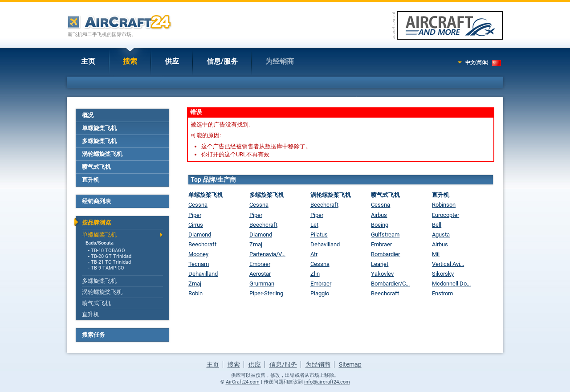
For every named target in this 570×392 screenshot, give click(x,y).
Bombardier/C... (390, 284)
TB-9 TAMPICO (108, 268)
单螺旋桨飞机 (99, 128)
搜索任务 (94, 335)
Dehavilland (203, 274)
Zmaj (195, 284)
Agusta (441, 235)
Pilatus (319, 235)
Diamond (200, 235)
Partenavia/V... (267, 254)
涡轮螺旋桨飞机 (102, 154)
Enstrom (442, 293)
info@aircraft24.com (327, 382)
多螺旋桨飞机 (99, 141)
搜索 (130, 61)
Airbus (379, 215)
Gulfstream (385, 235)
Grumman (262, 284)
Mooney (198, 254)
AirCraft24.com (243, 382)
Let (314, 225)
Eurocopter (446, 215)
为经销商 (280, 61)
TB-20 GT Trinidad (111, 256)
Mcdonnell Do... (451, 284)
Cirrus (196, 225)
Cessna (198, 205)
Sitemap (350, 364)
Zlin (315, 274)
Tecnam (199, 264)
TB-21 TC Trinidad (111, 262)
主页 (88, 61)
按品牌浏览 (96, 223)
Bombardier (385, 254)
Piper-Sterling (266, 293)
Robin (195, 293)
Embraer (260, 264)
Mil (436, 254)
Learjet (380, 264)
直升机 (91, 180)
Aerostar (260, 274)
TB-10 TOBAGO (108, 251)
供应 (172, 61)
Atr (314, 254)
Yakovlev (382, 274)
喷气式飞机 (96, 167)
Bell (437, 225)
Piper (195, 215)
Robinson (444, 205)
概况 (88, 115)
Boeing (380, 225)
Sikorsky (443, 274)
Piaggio (320, 293)
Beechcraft (202, 244)
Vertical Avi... (448, 264)
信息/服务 (222, 61)
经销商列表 (96, 201)
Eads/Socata (100, 243)
